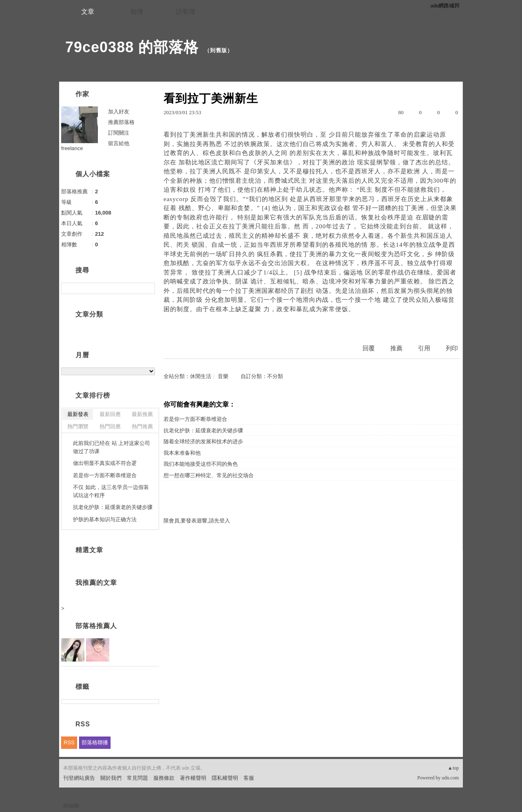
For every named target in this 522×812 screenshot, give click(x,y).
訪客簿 (186, 12)
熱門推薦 (142, 426)
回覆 (369, 348)
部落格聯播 (95, 742)
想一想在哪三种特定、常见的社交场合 (209, 475)
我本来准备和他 (182, 453)
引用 (424, 348)
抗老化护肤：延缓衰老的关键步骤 (203, 430)
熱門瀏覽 (78, 426)
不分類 (275, 376)
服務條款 (164, 778)
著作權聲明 (193, 778)
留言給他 (119, 143)
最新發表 (78, 414)
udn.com (450, 778)
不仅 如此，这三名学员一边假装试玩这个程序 (111, 491)
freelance (72, 148)
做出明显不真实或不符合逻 (105, 463)
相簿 (137, 12)
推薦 (396, 348)
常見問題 (137, 778)
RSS (69, 742)
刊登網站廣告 (79, 778)
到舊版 (219, 50)
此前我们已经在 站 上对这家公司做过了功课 (112, 447)
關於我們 (111, 778)
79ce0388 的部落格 (132, 47)
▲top (453, 768)
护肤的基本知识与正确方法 (105, 519)
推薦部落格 (121, 122)
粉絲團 (71, 806)
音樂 (223, 376)
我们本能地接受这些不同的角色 (201, 464)
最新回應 (110, 414)
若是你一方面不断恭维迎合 (195, 419)
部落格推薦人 (96, 626)
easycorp (176, 199)
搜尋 (148, 288)
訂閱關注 (119, 133)
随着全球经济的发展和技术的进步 (203, 441)
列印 (452, 348)
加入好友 (119, 112)
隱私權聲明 (225, 778)
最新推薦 (142, 414)
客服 (249, 778)
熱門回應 (110, 426)
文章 (88, 12)
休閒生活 (201, 376)
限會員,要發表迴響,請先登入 (197, 521)
